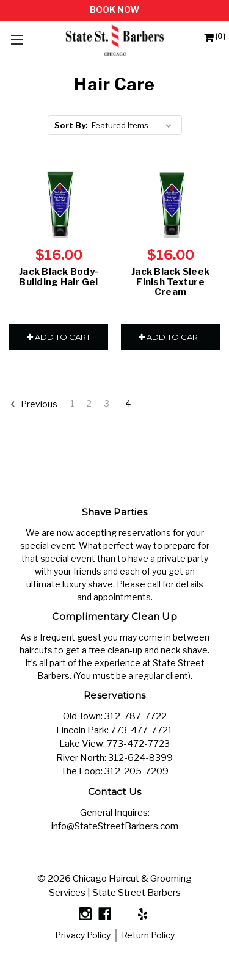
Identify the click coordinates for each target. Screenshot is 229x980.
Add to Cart (59, 337)
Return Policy (148, 935)
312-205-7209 (136, 771)
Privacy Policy (83, 935)
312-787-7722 (136, 716)
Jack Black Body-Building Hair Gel (59, 277)
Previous (34, 404)
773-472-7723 (138, 744)
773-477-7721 (142, 730)
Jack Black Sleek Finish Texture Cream (170, 282)
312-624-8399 (140, 758)
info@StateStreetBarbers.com (115, 826)
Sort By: (71, 125)
